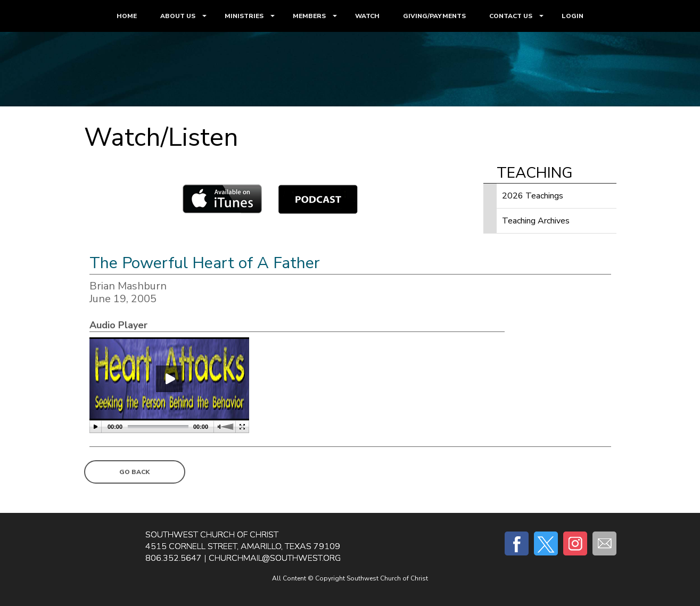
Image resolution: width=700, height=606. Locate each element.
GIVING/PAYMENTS (434, 16)
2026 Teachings (533, 196)
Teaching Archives (536, 221)
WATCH (367, 16)
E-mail (604, 543)
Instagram (575, 543)
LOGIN (573, 16)
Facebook (517, 543)
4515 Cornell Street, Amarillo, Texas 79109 (243, 546)
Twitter (546, 543)
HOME (127, 16)
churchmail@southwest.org (275, 558)
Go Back (134, 472)
